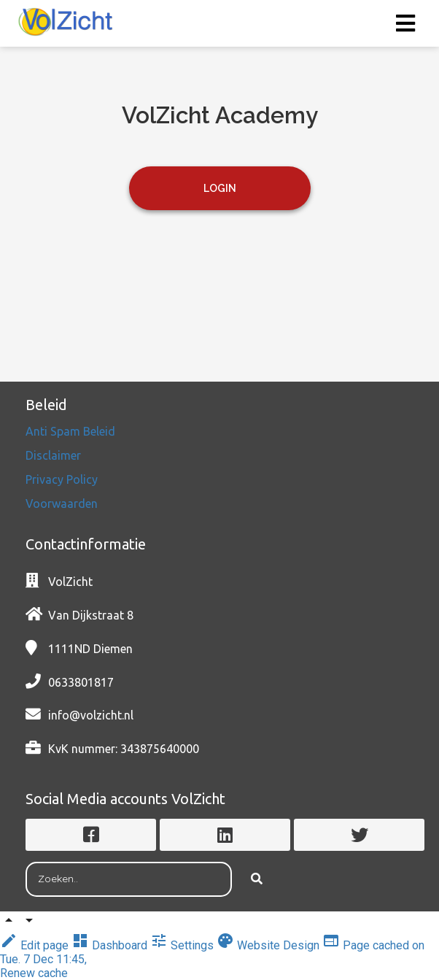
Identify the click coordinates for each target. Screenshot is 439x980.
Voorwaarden (62, 503)
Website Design (269, 945)
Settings (183, 945)
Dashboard (111, 945)
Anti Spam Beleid (72, 431)
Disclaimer (55, 455)
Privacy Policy (63, 479)
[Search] (257, 879)
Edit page (36, 945)
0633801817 (81, 682)
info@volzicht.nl (91, 715)
